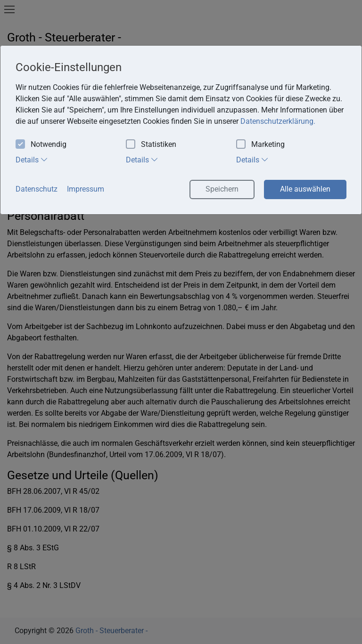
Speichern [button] (222, 189)
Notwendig (41, 145)
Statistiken (151, 145)
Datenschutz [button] (37, 189)
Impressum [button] (86, 189)
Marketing (260, 145)
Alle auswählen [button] (305, 189)
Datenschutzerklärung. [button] (278, 121)
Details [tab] (32, 160)
